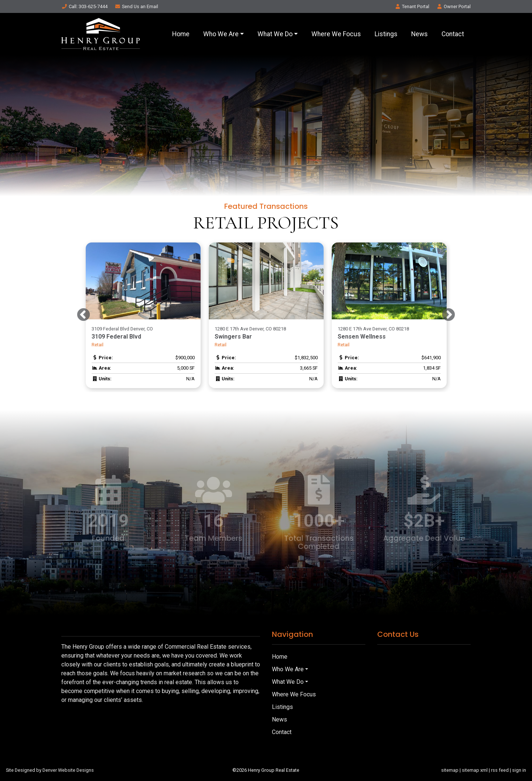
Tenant (412, 6)
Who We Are (221, 34)
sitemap (450, 770)
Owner (453, 6)
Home (181, 34)
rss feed (500, 770)
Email (136, 6)
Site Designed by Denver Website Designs (50, 770)
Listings (386, 34)
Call (84, 6)
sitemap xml (475, 770)
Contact (453, 34)
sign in (519, 770)
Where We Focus (336, 34)
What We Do (275, 34)
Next (449, 315)
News (420, 34)
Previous (83, 315)
